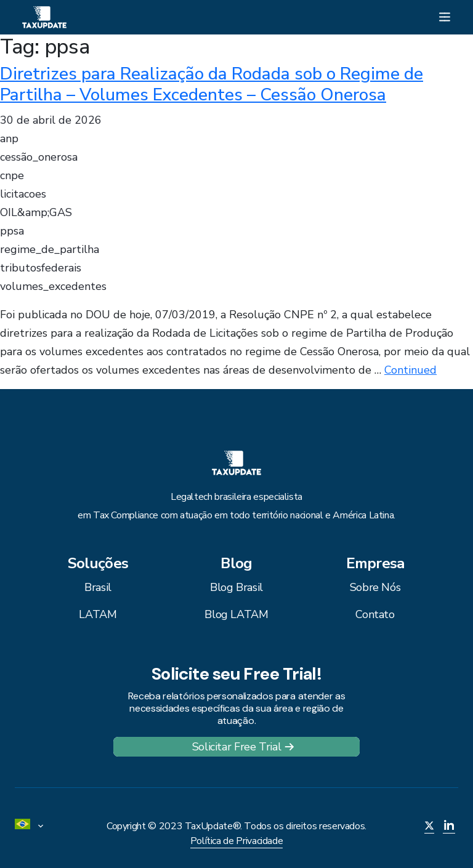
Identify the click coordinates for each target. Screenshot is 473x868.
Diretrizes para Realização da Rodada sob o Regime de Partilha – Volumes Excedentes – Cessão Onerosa (212, 84)
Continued (410, 370)
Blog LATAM (236, 614)
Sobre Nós (375, 587)
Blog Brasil (236, 587)
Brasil (98, 587)
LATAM (98, 614)
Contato (375, 614)
